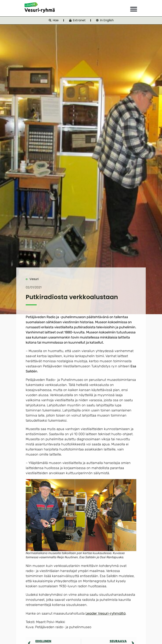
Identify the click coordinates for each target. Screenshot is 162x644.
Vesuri (34, 279)
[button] (134, 9)
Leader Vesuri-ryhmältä (106, 613)
